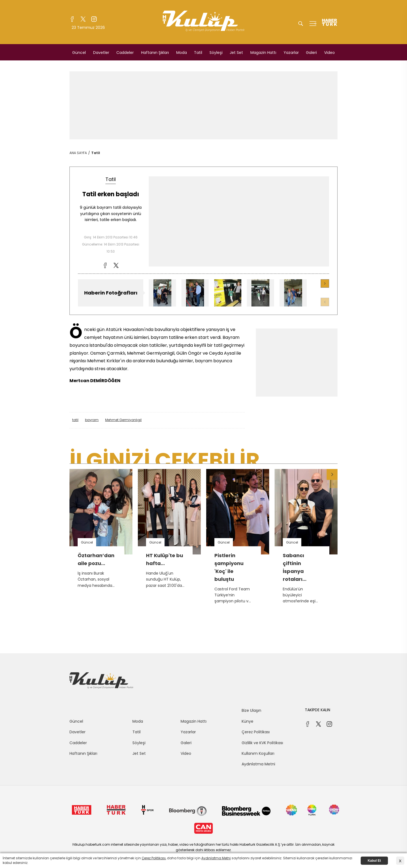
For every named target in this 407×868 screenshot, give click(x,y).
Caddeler (125, 53)
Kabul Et (374, 861)
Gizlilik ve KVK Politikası (262, 743)
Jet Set (236, 53)
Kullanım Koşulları (258, 753)
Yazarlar (291, 53)
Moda (182, 53)
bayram (92, 420)
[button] (325, 283)
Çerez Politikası (256, 732)
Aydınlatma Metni (258, 764)
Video (329, 53)
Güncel (79, 53)
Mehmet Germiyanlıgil (123, 420)
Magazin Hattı (263, 53)
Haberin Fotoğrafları (111, 293)
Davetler (101, 53)
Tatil (198, 53)
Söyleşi (216, 53)
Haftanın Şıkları (155, 53)
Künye (247, 721)
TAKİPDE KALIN (318, 710)
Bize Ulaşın (251, 710)
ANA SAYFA (78, 153)
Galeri (311, 53)
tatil (75, 420)
